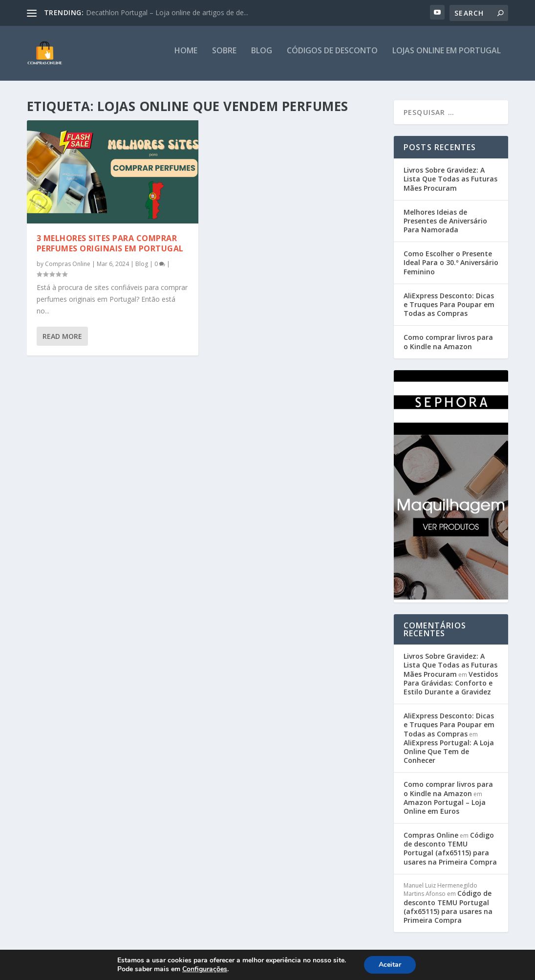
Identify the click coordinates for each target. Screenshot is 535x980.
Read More (62, 342)
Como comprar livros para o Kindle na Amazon (448, 347)
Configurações (205, 969)
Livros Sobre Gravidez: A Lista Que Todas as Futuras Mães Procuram (450, 185)
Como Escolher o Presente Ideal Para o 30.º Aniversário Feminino (451, 268)
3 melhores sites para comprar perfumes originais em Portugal (110, 249)
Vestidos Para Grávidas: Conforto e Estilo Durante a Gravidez (451, 689)
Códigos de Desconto (332, 57)
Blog (262, 57)
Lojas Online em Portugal (447, 57)
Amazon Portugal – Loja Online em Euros (445, 813)
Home (186, 57)
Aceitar (390, 965)
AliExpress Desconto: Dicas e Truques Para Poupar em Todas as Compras (449, 310)
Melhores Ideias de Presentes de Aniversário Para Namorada (445, 227)
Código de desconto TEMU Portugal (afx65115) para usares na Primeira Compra (450, 854)
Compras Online (68, 269)
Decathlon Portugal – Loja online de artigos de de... (167, 12)
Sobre (224, 57)
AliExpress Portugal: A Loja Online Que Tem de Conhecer (449, 757)
